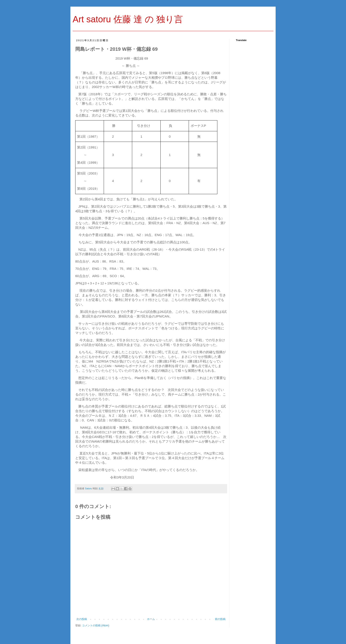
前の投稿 (220, 619)
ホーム (151, 619)
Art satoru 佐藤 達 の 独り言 (128, 19)
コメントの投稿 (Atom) (96, 625)
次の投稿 (82, 619)
